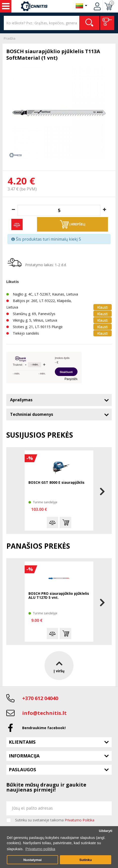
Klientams (22, 742)
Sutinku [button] (86, 860)
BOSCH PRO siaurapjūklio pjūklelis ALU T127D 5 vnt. (59, 596)
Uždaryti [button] (106, 831)
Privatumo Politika (80, 820)
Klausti (103, 307)
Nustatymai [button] (33, 860)
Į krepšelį (73, 224)
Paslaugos (22, 769)
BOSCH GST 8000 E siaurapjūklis (56, 483)
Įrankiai (6, 6)
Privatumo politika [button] (40, 849)
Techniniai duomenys (32, 414)
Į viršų (59, 666)
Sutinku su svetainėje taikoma (55, 820)
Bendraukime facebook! (44, 728)
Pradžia (10, 38)
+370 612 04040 (40, 698)
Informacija (24, 756)
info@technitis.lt (44, 713)
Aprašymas (21, 400)
